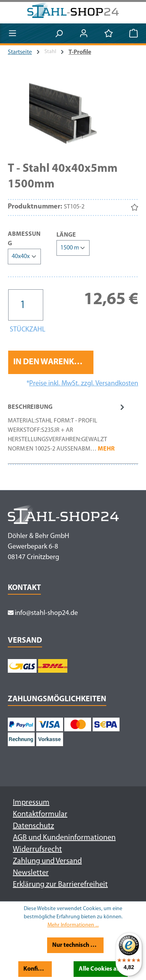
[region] (73, 115)
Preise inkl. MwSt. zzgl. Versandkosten (84, 384)
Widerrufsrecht (37, 850)
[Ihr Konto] (84, 34)
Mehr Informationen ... (73, 925)
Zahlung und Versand (47, 861)
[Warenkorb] (134, 34)
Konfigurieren (37, 969)
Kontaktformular (40, 814)
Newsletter (31, 873)
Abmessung (24, 239)
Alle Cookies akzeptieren (103, 969)
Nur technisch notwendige (78, 945)
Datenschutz (33, 826)
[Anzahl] (26, 305)
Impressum (31, 803)
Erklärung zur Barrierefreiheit (60, 885)
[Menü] (12, 34)
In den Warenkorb (52, 362)
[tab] (67, 431)
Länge (66, 234)
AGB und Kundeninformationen (64, 838)
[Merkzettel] (109, 34)
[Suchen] (59, 34)
